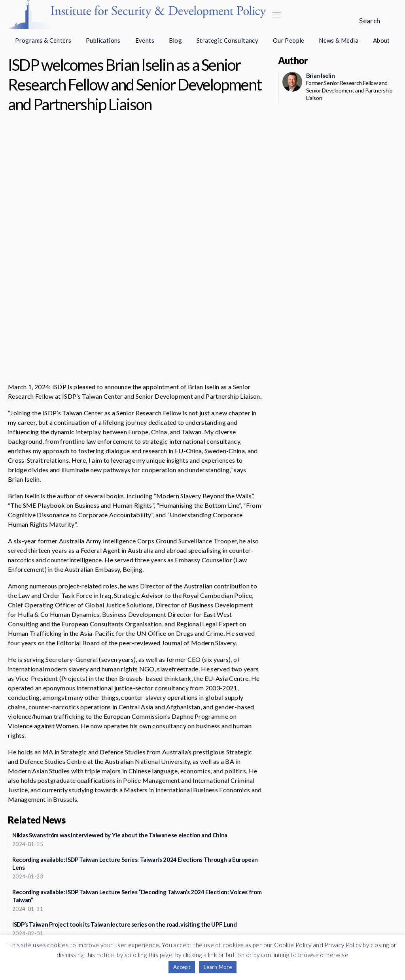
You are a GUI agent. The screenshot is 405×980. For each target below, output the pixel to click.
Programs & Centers (43, 40)
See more (132, 876)
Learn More (218, 967)
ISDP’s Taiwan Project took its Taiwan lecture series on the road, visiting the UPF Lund (124, 813)
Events (145, 40)
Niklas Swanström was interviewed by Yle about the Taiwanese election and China (120, 724)
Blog (176, 40)
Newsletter (96, 898)
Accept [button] (182, 967)
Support (96, 917)
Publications (103, 40)
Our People (289, 40)
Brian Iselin (321, 75)
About (381, 40)
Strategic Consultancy (227, 40)
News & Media (339, 40)
